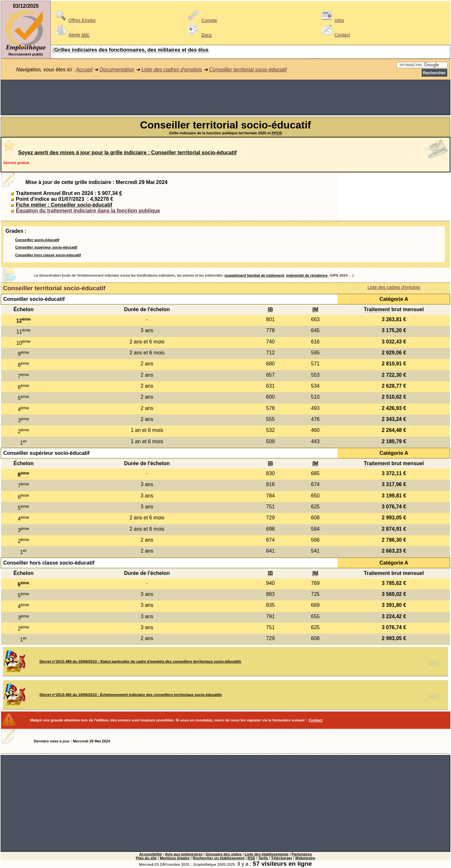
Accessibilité (150, 854)
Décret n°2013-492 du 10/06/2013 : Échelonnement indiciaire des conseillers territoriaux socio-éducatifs (131, 695)
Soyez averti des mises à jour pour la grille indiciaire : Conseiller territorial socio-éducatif (127, 153)
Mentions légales (175, 858)
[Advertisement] (225, 97)
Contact (335, 35)
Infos (332, 20)
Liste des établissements (266, 854)
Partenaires (302, 854)
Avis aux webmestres (184, 854)
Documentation (117, 70)
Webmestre (305, 858)
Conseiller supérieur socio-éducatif (46, 247)
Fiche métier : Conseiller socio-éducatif (64, 205)
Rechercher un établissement (219, 858)
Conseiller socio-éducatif (37, 240)
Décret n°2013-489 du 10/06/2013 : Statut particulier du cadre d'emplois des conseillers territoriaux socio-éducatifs (140, 661)
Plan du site (146, 858)
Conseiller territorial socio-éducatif (248, 70)
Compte (201, 20)
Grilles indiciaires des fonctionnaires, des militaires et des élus (131, 50)
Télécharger (281, 858)
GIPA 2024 (339, 275)
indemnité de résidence (307, 275)
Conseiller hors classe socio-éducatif (48, 255)
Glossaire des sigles (223, 854)
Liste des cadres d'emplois (172, 70)
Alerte (71, 35)
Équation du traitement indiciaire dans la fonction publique (88, 211)
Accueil (84, 70)
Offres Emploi (74, 20)
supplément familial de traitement (255, 275)
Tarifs (263, 858)
